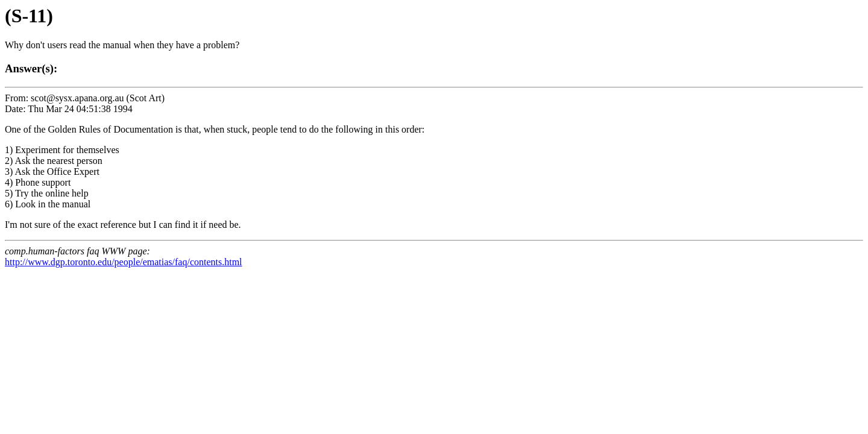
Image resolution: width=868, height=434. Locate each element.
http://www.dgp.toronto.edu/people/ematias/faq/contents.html (124, 262)
